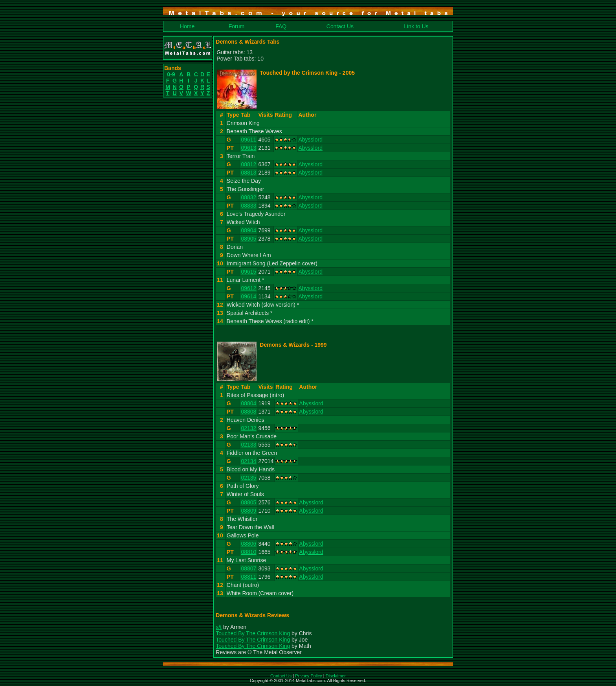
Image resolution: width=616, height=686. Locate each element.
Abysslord (310, 140)
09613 (248, 148)
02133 (248, 445)
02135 (248, 478)
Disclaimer (336, 676)
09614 (248, 296)
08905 (248, 239)
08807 (248, 568)
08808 (248, 412)
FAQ (281, 26)
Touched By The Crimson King (253, 633)
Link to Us (416, 26)
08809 (248, 511)
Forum (236, 26)
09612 (248, 288)
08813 (248, 173)
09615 (248, 272)
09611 (248, 140)
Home (187, 26)
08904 (248, 230)
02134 (248, 461)
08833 (248, 206)
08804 (248, 403)
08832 (248, 197)
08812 (248, 164)
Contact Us (340, 26)
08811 (248, 577)
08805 (248, 502)
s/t (219, 627)
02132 (248, 428)
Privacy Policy (308, 676)
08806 (248, 544)
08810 (248, 552)
